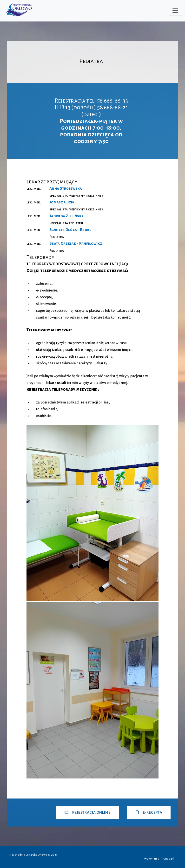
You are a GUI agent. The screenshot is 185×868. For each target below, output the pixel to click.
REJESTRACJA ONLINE (87, 812)
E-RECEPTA (149, 812)
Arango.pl (167, 859)
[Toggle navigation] (175, 11)
